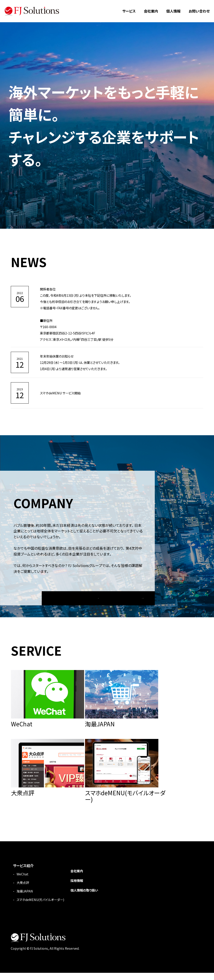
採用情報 (84, 888)
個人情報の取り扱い (93, 898)
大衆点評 (24, 890)
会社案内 (151, 11)
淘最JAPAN (26, 899)
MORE (98, 595)
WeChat (23, 882)
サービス (129, 11)
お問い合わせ (199, 11)
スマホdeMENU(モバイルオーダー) (44, 907)
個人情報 (173, 11)
